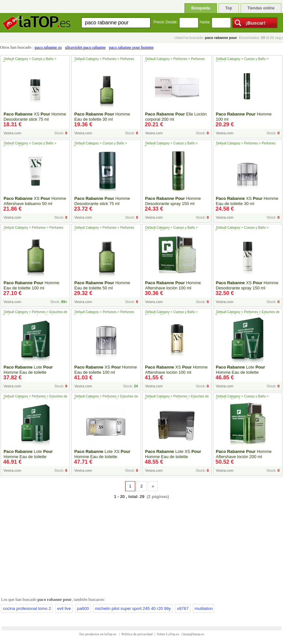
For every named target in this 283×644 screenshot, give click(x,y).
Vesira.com (12, 133)
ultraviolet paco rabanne (85, 47)
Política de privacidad (137, 634)
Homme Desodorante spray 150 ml (173, 201)
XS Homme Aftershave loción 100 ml (177, 370)
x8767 (183, 608)
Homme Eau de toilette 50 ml (102, 285)
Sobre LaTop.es (168, 634)
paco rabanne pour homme (131, 47)
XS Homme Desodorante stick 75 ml (35, 117)
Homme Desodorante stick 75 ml (102, 201)
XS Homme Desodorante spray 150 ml (247, 285)
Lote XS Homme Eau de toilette (102, 454)
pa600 (83, 608)
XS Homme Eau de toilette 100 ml (106, 370)
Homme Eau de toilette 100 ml (31, 285)
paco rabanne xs (48, 47)
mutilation (204, 608)
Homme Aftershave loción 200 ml (244, 454)
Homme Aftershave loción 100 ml (173, 285)
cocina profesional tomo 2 (27, 608)
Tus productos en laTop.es (98, 634)
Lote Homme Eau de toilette (28, 370)
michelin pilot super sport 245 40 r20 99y (133, 608)
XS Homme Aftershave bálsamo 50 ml (35, 201)
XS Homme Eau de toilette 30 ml (247, 201)
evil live (64, 608)
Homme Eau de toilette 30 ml (102, 117)
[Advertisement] (141, 547)
